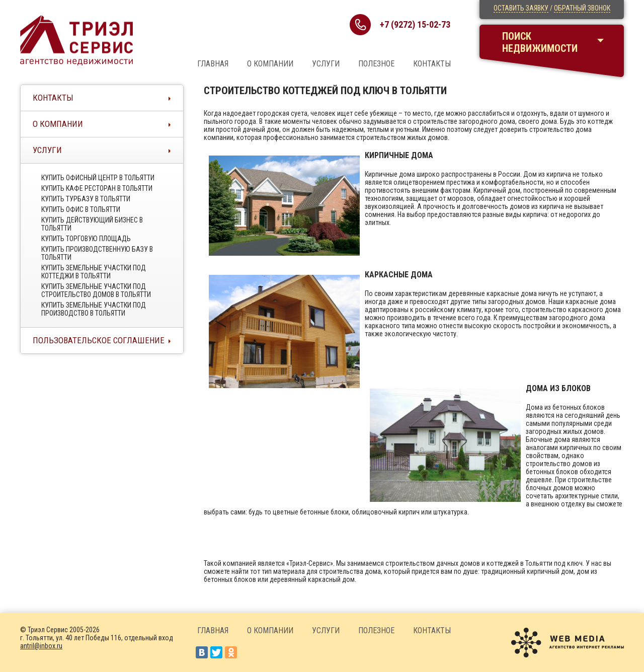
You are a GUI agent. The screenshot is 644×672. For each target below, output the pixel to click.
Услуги (326, 64)
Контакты (432, 64)
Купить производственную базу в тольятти (97, 253)
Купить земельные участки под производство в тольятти (94, 309)
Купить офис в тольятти (81, 209)
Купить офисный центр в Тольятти (98, 178)
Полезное (376, 64)
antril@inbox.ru (41, 646)
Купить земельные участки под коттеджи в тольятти (94, 272)
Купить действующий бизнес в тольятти (92, 224)
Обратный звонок (582, 8)
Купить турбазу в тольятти (86, 199)
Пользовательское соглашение (99, 340)
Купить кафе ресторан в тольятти (97, 188)
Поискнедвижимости (540, 42)
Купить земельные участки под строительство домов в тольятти (96, 290)
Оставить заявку (521, 8)
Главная (213, 64)
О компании (270, 64)
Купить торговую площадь (86, 239)
